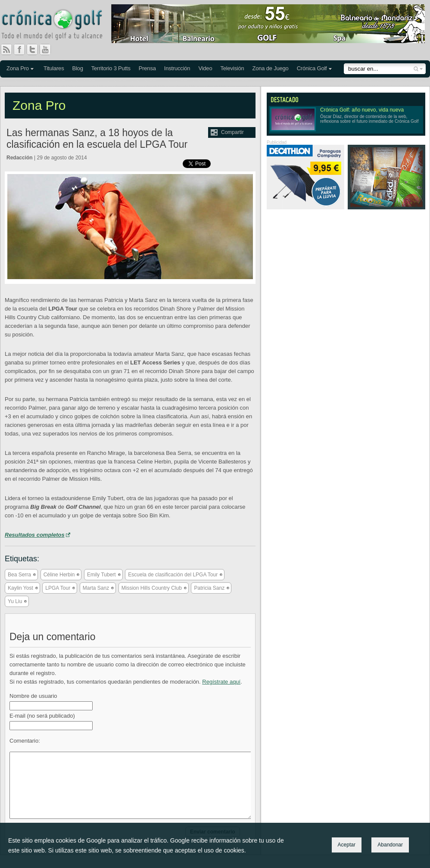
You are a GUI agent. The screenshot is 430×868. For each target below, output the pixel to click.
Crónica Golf (312, 68)
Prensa (147, 68)
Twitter (36, 50)
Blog (77, 68)
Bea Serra (19, 575)
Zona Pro (18, 68)
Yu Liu (15, 601)
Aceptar (347, 845)
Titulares (54, 68)
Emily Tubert (101, 575)
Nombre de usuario (33, 696)
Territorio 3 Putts (111, 68)
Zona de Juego (271, 68)
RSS (6, 50)
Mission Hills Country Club (152, 588)
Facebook (23, 50)
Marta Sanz (96, 588)
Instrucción (177, 68)
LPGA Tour (58, 588)
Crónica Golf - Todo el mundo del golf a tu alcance (58, 26)
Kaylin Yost (20, 588)
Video (205, 68)
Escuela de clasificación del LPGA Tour (173, 575)
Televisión (232, 68)
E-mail (42, 716)
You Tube (49, 50)
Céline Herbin (59, 575)
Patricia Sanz (209, 588)
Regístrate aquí (221, 682)
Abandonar (390, 845)
